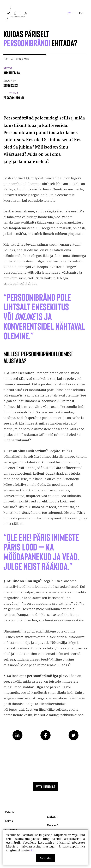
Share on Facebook (45, 740)
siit (32, 850)
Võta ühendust (46, 793)
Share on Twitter (74, 740)
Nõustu (45, 858)
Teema (14, 97)
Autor (12, 72)
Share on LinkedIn (18, 740)
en (80, 14)
